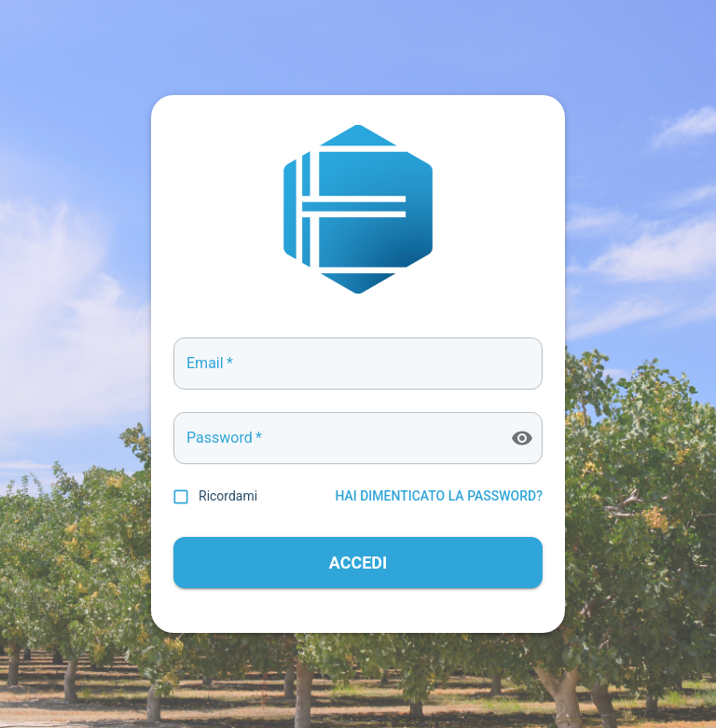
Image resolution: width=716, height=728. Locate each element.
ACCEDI (358, 563)
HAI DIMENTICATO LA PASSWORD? (439, 496)
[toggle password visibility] (522, 438)
